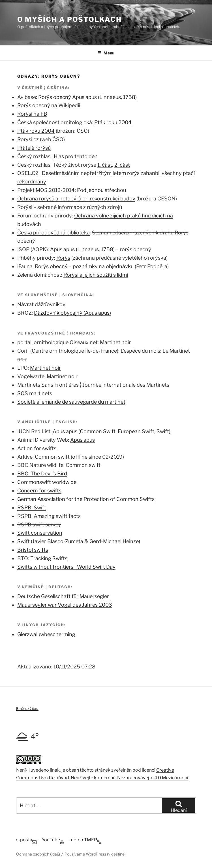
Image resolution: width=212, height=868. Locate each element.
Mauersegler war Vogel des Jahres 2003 (65, 605)
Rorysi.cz (28, 139)
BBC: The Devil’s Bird (42, 474)
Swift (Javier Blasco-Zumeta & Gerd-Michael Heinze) (79, 541)
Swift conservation (40, 533)
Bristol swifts (33, 550)
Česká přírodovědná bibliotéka (53, 233)
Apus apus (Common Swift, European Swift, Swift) (112, 431)
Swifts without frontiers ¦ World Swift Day (66, 567)
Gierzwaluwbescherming (46, 634)
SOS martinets (35, 393)
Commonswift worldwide (47, 482)
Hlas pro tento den (75, 156)
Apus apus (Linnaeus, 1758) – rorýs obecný (101, 249)
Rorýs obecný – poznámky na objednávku (84, 266)
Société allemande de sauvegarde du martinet (71, 402)
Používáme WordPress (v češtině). (96, 854)
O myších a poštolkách (69, 19)
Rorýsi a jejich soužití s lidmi (96, 275)
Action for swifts (37, 448)
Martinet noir (115, 342)
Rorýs (63, 258)
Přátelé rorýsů (34, 148)
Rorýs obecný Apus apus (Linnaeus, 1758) (87, 97)
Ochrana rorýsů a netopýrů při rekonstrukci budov (76, 199)
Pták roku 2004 (113, 122)
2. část (122, 165)
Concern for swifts (39, 491)
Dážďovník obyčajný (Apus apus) (72, 313)
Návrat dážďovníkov (41, 304)
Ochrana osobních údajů (38, 854)
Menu (106, 53)
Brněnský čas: (27, 709)
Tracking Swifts (49, 558)
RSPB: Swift (32, 508)
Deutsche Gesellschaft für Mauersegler (63, 596)
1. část (105, 165)
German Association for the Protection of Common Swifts (86, 499)
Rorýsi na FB (32, 114)
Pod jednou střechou (101, 190)
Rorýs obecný (34, 105)
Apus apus (83, 440)
